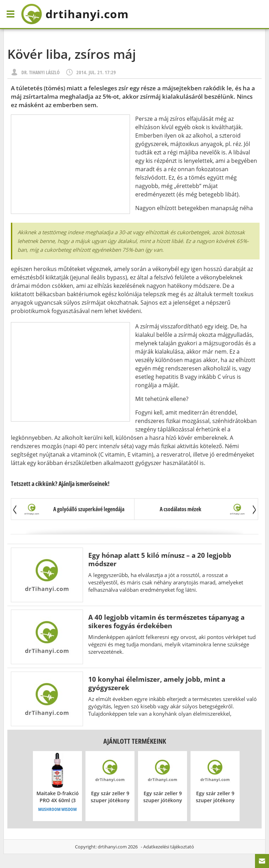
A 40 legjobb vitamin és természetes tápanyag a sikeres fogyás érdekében (166, 621)
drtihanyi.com (112, 847)
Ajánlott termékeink (135, 741)
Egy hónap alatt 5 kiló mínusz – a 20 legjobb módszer (160, 559)
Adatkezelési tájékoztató (169, 847)
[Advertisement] (70, 164)
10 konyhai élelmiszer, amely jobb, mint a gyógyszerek (157, 683)
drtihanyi (75, 14)
